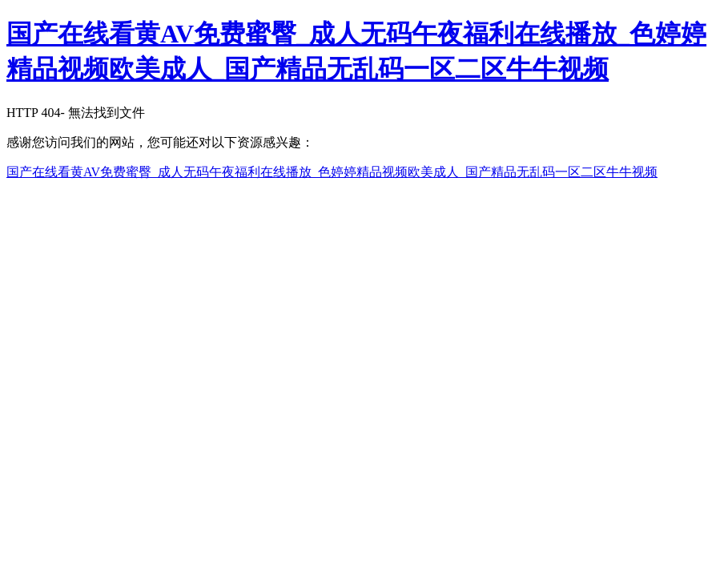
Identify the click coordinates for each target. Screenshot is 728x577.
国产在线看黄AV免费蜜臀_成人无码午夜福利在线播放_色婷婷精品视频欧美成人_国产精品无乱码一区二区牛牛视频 (332, 172)
